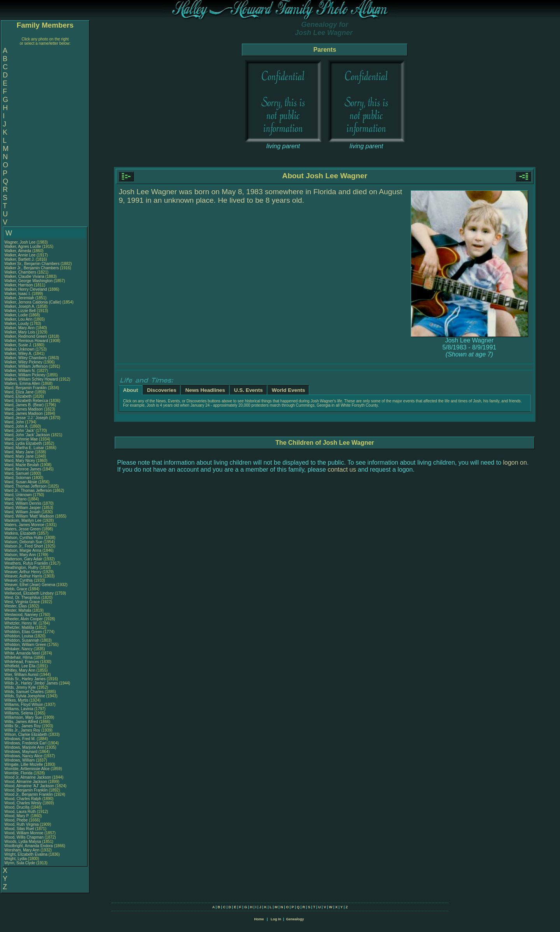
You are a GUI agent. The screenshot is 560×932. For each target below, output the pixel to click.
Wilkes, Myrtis (17, 700)
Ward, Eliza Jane (19, 392)
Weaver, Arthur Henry (23, 572)
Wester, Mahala (18, 610)
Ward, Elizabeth (18, 396)
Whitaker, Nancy (19, 649)
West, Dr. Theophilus (23, 598)
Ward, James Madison (24, 409)
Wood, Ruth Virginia (22, 824)
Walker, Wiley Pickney (23, 362)
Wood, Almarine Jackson (26, 782)
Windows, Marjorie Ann (24, 747)
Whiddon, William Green (25, 645)
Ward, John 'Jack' (19, 431)
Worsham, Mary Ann (22, 850)
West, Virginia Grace (22, 602)
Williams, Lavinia (19, 709)
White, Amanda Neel (22, 653)
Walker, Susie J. (18, 345)
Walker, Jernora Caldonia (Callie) (33, 302)
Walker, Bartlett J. (19, 259)
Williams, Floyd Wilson (24, 705)
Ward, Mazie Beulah (22, 465)
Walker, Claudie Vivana (24, 276)
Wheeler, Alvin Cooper (24, 619)
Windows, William (20, 760)
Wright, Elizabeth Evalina (26, 854)
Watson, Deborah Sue (23, 542)
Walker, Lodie (17, 315)
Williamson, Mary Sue (23, 717)
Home (259, 919)
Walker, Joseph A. (20, 306)
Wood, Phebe (17, 820)
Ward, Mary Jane (19, 452)
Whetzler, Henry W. (21, 623)
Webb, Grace (16, 589)
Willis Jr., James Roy (22, 730)
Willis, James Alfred (21, 722)
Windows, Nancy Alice (23, 756)
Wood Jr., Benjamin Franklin (29, 794)
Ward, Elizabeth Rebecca (26, 401)
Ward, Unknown (19, 495)
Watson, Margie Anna (23, 550)
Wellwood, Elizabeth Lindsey (29, 593)
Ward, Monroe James (23, 469)
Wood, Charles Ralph (23, 799)
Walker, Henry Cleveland (26, 289)
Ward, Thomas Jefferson (25, 486)
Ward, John (15, 422)
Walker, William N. (20, 371)
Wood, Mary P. (17, 816)
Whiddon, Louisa (19, 636)
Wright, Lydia (16, 859)
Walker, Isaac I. (17, 294)
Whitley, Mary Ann (20, 670)
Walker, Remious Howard (26, 341)
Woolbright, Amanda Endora (29, 846)
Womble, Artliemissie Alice (27, 769)
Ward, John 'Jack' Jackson (27, 435)
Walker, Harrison (19, 285)
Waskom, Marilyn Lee (23, 520)
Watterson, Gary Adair (23, 559)
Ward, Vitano (16, 499)
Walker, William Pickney (25, 375)
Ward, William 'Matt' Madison (29, 516)
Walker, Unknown (20, 349)
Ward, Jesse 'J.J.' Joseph (26, 418)
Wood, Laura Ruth (20, 812)
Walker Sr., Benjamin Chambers (32, 264)
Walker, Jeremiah (20, 298)
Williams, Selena (19, 713)
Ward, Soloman (18, 478)
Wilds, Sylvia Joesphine (25, 696)
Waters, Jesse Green (23, 529)
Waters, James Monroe (24, 525)
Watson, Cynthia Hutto (24, 538)
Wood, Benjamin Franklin (26, 790)
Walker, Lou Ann (18, 319)
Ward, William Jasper (23, 508)
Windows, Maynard (21, 752)
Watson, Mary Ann (21, 555)
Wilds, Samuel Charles (24, 692)
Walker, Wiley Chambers (25, 358)
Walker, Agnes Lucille (23, 247)
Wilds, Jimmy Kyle (20, 687)
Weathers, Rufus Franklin (26, 563)
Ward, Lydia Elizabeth (23, 443)
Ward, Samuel (17, 473)
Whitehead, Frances (22, 662)
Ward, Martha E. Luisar (24, 448)
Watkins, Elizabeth (21, 533)
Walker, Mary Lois (20, 332)
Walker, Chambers (21, 272)
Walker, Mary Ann (19, 328)
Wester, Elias (16, 606)
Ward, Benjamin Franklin (25, 388)
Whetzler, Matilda (20, 627)
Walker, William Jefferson (26, 366)
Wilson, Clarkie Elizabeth (26, 735)
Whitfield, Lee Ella (20, 666)
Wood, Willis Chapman (24, 837)
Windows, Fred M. (20, 739)
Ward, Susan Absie (21, 482)
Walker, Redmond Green (26, 336)
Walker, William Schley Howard (31, 379)
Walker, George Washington (28, 281)
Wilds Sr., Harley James (25, 679)
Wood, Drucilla (17, 807)
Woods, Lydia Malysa (23, 842)
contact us (342, 470)
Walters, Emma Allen (22, 384)
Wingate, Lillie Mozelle (24, 764)
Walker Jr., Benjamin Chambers (31, 268)
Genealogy (295, 919)
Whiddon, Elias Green (23, 632)
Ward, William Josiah (22, 512)
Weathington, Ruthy (22, 568)
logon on (515, 462)
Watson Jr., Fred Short (24, 546)
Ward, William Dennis (23, 503)
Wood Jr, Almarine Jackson (28, 777)
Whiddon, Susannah (22, 640)
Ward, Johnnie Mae (21, 439)
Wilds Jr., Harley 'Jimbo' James (31, 683)
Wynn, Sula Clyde (20, 863)
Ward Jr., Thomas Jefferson (28, 491)
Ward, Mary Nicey (20, 461)
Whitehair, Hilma (19, 657)
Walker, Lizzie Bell (20, 311)
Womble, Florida (19, 773)
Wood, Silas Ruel (19, 829)
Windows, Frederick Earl (25, 743)
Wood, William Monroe (24, 833)
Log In (276, 919)
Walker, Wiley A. (18, 354)
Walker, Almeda (18, 251)
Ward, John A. (16, 426)
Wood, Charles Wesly (23, 803)
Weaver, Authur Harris (23, 576)
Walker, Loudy (17, 324)
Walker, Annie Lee (20, 255)
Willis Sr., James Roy (23, 726)
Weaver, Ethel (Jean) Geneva (30, 585)
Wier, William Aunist (21, 675)
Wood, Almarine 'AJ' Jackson (29, 786)
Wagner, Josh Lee (20, 242)
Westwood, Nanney (22, 615)
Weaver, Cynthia (19, 580)
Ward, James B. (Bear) (24, 405)
